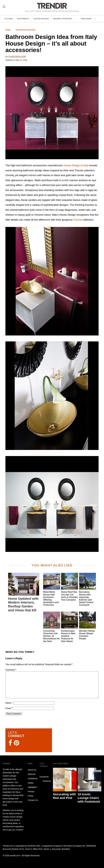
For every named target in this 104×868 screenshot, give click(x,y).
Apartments (24, 19)
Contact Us (33, 800)
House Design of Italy (76, 165)
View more (87, 19)
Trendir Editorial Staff (17, 56)
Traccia (78, 220)
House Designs (42, 19)
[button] (52, 113)
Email (9, 708)
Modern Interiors (63, 19)
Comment (11, 670)
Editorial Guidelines (33, 776)
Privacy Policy (31, 794)
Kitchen (9, 19)
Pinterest (45, 781)
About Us (32, 770)
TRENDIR (52, 6)
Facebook (44, 775)
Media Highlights (32, 785)
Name (9, 703)
